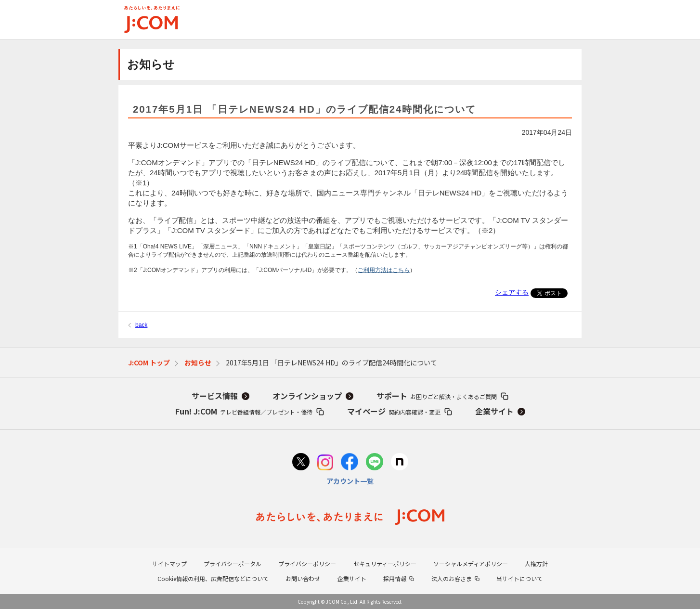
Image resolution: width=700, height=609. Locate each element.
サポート (437, 396)
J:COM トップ (149, 363)
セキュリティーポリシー (385, 564)
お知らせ (198, 363)
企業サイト (494, 411)
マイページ (394, 411)
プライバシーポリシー (307, 564)
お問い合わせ (303, 578)
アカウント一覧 (350, 481)
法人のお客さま (452, 578)
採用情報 (395, 578)
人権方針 (536, 564)
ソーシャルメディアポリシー (471, 564)
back (141, 325)
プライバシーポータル (233, 564)
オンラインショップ (307, 396)
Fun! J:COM (244, 411)
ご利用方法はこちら (384, 270)
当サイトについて (519, 578)
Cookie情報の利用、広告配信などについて (213, 578)
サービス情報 (215, 396)
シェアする (512, 292)
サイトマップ (169, 564)
